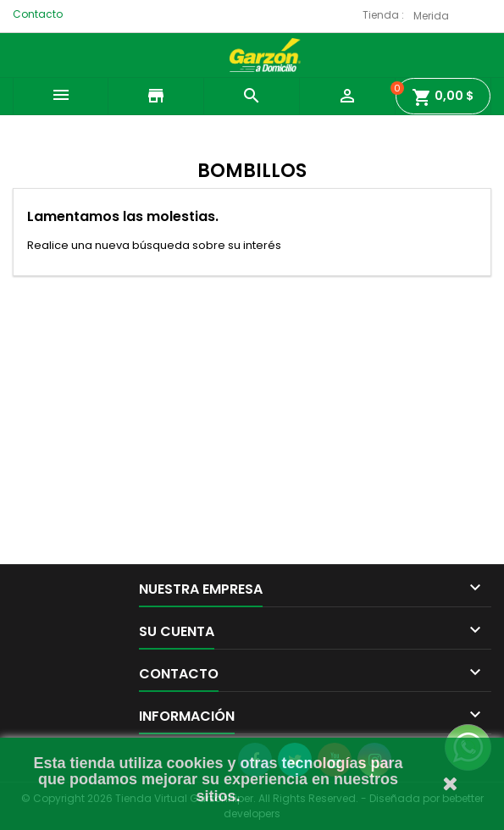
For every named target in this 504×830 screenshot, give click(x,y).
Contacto (38, 14)
